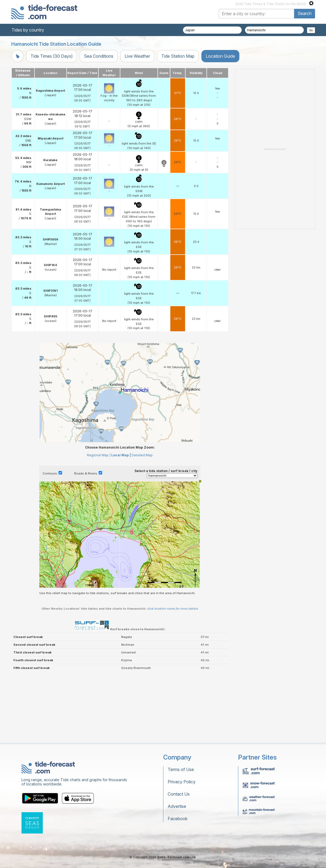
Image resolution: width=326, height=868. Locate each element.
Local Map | (121, 455)
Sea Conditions (99, 56)
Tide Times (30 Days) (52, 56)
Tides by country (28, 30)
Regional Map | (99, 455)
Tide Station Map (178, 56)
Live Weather (137, 56)
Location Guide (220, 56)
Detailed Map (142, 455)
